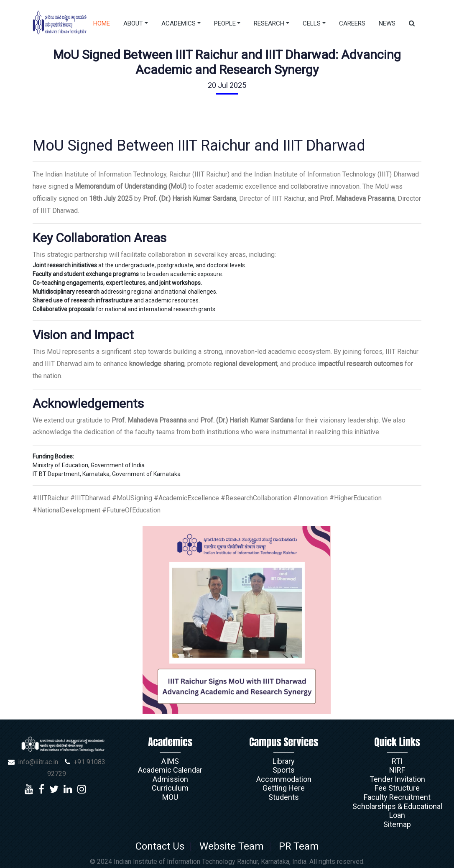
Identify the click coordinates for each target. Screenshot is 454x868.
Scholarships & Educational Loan (397, 811)
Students (284, 797)
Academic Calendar (170, 770)
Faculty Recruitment (397, 797)
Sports (284, 770)
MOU (170, 797)
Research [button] (269, 23)
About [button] (133, 23)
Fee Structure (397, 788)
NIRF (397, 770)
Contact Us (162, 846)
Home (102, 23)
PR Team (296, 846)
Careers (352, 23)
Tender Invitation (397, 779)
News (387, 23)
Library (284, 761)
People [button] (225, 23)
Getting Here (284, 788)
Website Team (231, 846)
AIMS (170, 761)
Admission (170, 779)
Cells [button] (312, 23)
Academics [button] (179, 23)
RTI (397, 761)
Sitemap (397, 824)
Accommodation (284, 779)
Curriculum (170, 788)
